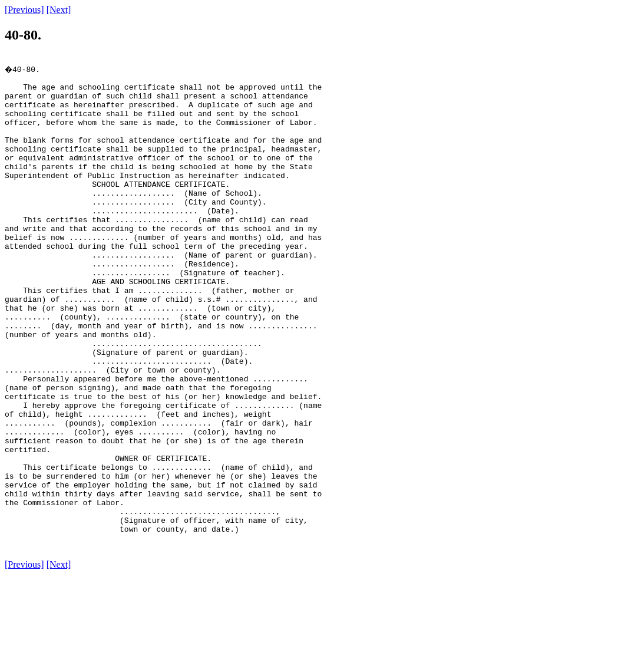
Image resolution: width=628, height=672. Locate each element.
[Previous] (24, 10)
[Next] (59, 10)
